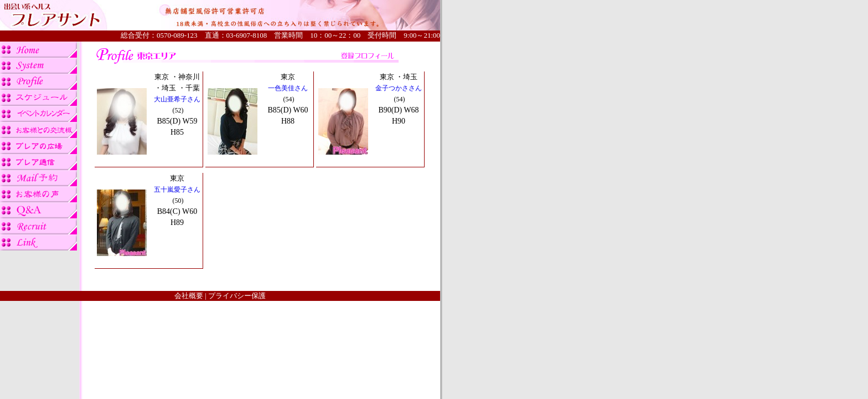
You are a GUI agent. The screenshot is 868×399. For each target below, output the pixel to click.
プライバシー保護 (237, 296)
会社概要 (189, 296)
